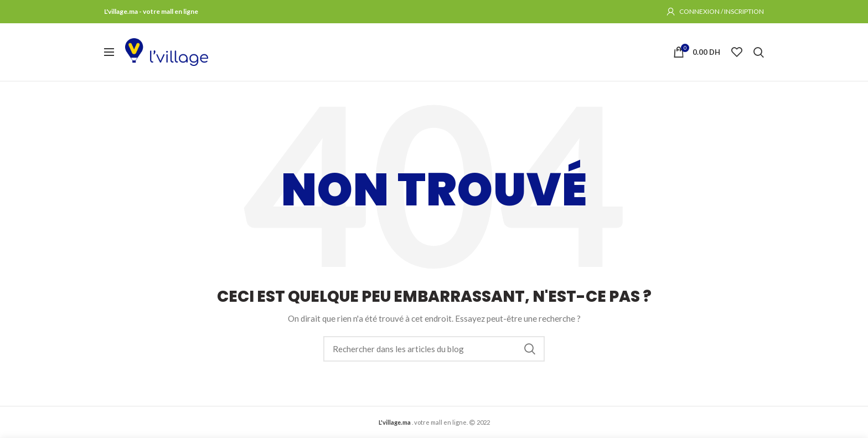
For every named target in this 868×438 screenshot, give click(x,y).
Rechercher (530, 349)
